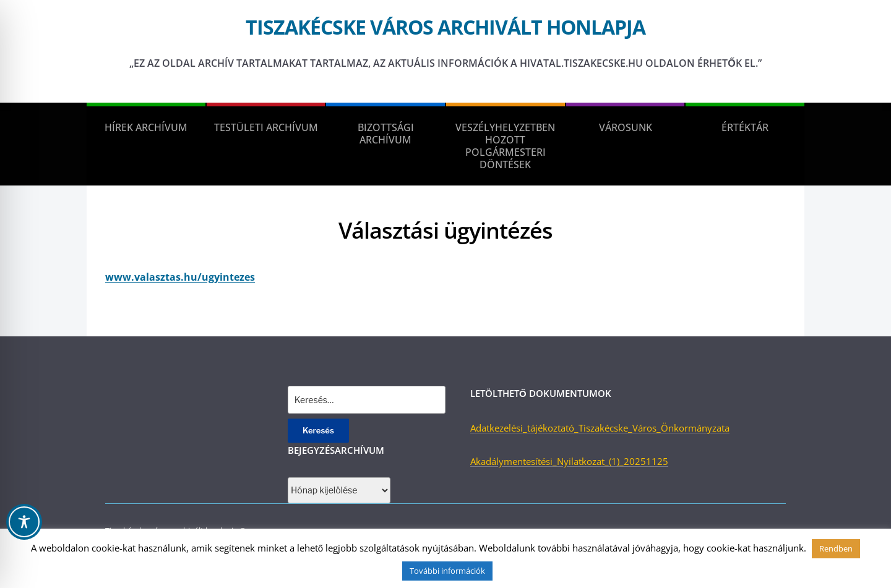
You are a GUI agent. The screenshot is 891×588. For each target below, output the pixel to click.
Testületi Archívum (266, 127)
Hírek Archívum (146, 127)
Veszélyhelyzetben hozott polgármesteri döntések (505, 146)
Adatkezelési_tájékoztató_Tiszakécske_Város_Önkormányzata (600, 428)
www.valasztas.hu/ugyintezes (180, 277)
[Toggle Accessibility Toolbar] (24, 522)
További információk (447, 571)
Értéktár (745, 127)
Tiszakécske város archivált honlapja (445, 27)
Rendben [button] (836, 548)
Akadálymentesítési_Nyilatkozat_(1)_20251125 (569, 461)
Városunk (626, 127)
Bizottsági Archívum (386, 134)
